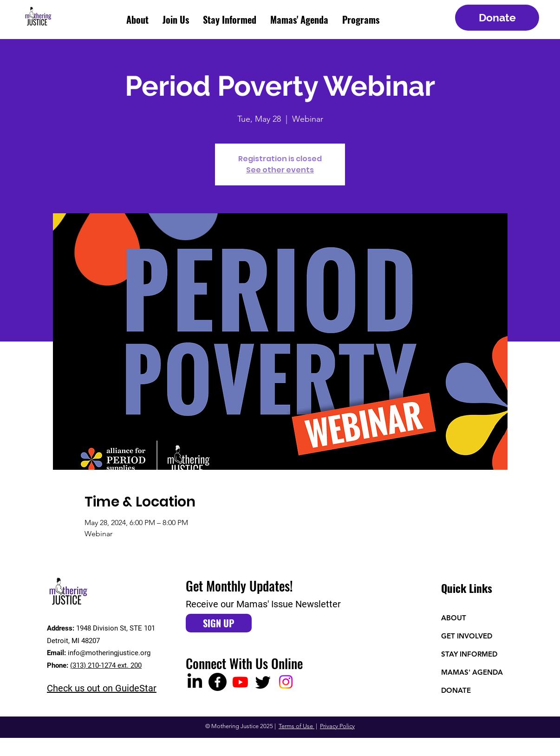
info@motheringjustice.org (109, 653)
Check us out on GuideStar (102, 688)
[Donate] (497, 18)
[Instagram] (286, 682)
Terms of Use (296, 726)
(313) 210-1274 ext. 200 (106, 665)
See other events (280, 170)
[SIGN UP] (219, 623)
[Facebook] (218, 682)
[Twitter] (263, 682)
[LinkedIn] (195, 682)
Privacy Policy (337, 726)
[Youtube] (240, 682)
